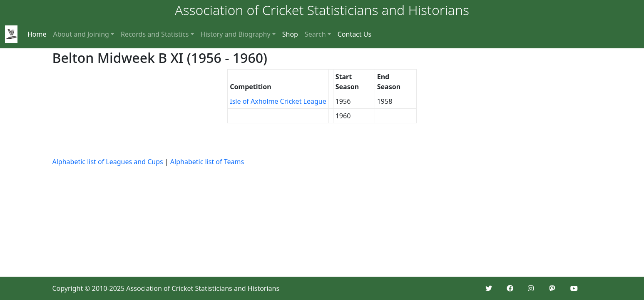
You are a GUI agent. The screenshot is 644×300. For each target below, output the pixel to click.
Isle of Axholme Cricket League (278, 101)
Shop (290, 34)
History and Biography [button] (236, 34)
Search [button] (315, 34)
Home (37, 34)
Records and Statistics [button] (155, 34)
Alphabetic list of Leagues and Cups (108, 162)
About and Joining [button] (81, 34)
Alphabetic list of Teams (207, 162)
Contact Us (354, 34)
